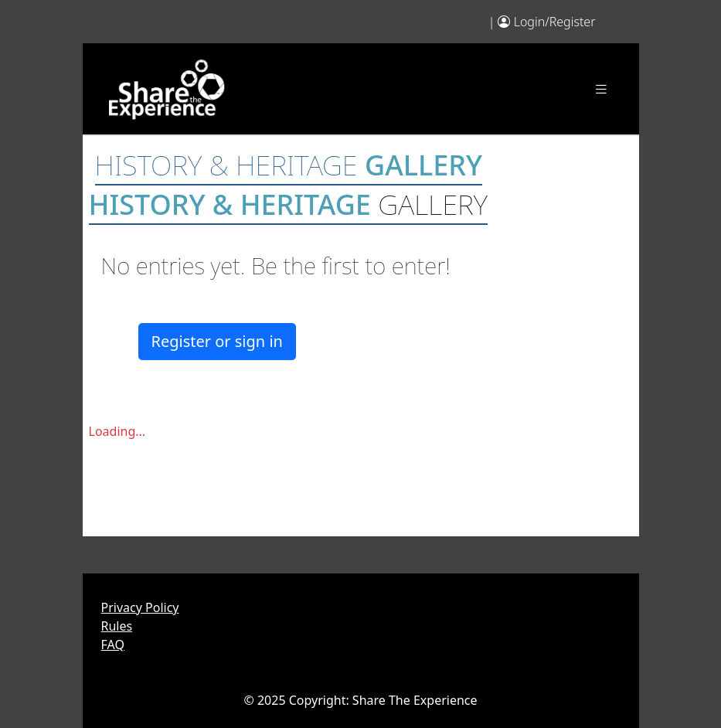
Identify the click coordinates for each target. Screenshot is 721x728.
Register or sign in (217, 341)
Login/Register (555, 22)
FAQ (113, 645)
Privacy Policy (140, 607)
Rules (117, 626)
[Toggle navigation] (601, 89)
